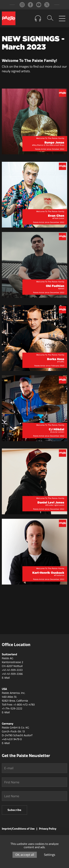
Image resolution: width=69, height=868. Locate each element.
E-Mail (6, 678)
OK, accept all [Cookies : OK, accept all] (25, 855)
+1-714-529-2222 (12, 709)
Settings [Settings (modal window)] (50, 855)
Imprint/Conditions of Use (18, 829)
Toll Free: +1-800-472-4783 (18, 705)
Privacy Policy (48, 829)
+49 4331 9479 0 (12, 739)
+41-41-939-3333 (12, 670)
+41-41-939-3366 (12, 674)
